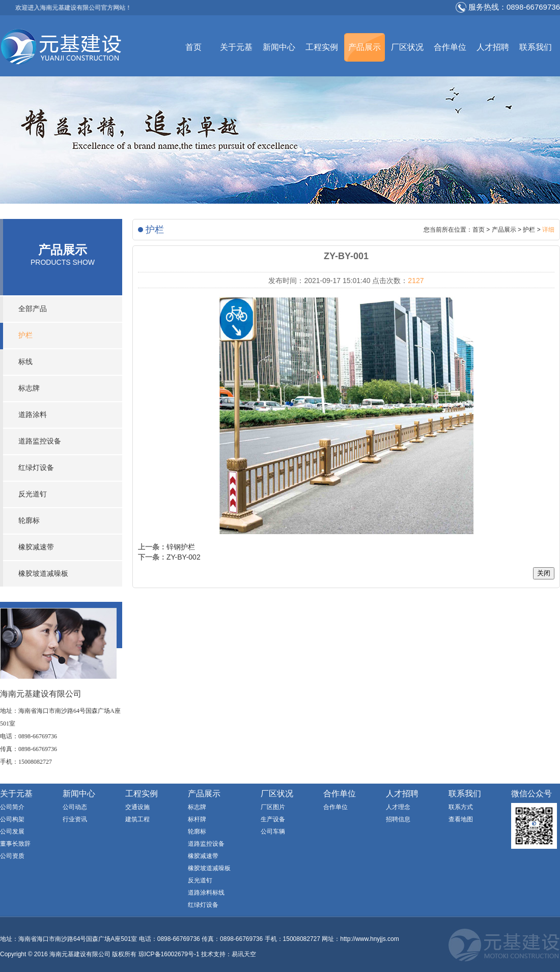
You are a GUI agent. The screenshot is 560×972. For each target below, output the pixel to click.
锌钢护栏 (181, 547)
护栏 (25, 335)
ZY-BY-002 (184, 557)
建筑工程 (137, 819)
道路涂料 (33, 415)
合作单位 (450, 47)
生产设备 (273, 819)
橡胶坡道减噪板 (43, 574)
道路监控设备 (40, 441)
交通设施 (137, 807)
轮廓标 (29, 521)
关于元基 (236, 47)
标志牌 (29, 388)
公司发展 (12, 831)
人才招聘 (493, 47)
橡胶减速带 (36, 547)
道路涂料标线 (206, 893)
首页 (193, 47)
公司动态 (75, 807)
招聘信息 (398, 819)
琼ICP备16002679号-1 (169, 954)
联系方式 (461, 807)
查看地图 (461, 819)
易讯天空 (244, 954)
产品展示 (365, 47)
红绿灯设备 (36, 468)
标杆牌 (197, 819)
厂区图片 (273, 807)
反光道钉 (33, 494)
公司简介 (12, 807)
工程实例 (322, 47)
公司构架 (12, 819)
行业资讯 (75, 819)
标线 (25, 362)
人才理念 (398, 807)
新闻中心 (279, 47)
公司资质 (12, 856)
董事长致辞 (15, 844)
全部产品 (33, 309)
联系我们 (536, 47)
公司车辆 (273, 831)
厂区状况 (407, 47)
